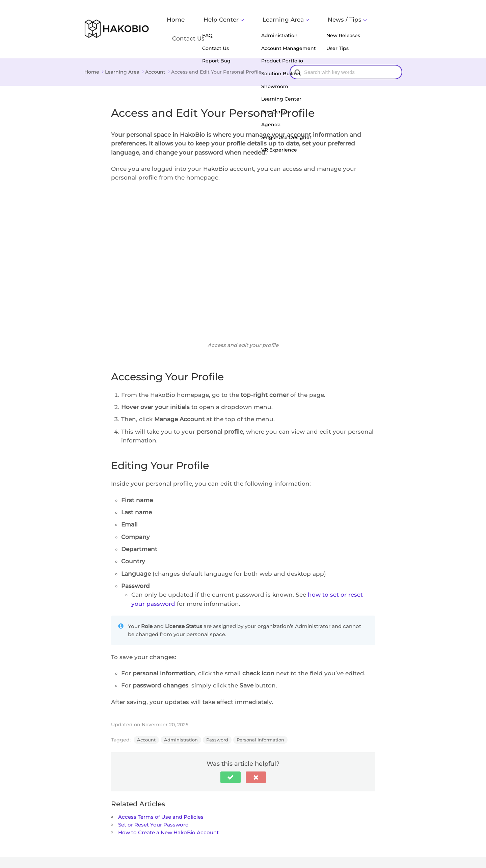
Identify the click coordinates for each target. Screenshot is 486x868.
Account (146, 723)
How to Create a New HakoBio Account (168, 816)
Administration (181, 723)
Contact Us (385, 21)
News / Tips (340, 21)
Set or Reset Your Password (153, 808)
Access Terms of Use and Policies (161, 800)
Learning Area (292, 21)
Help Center (243, 21)
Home (209, 21)
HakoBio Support (136, 854)
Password (217, 723)
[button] (231, 761)
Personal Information (260, 723)
